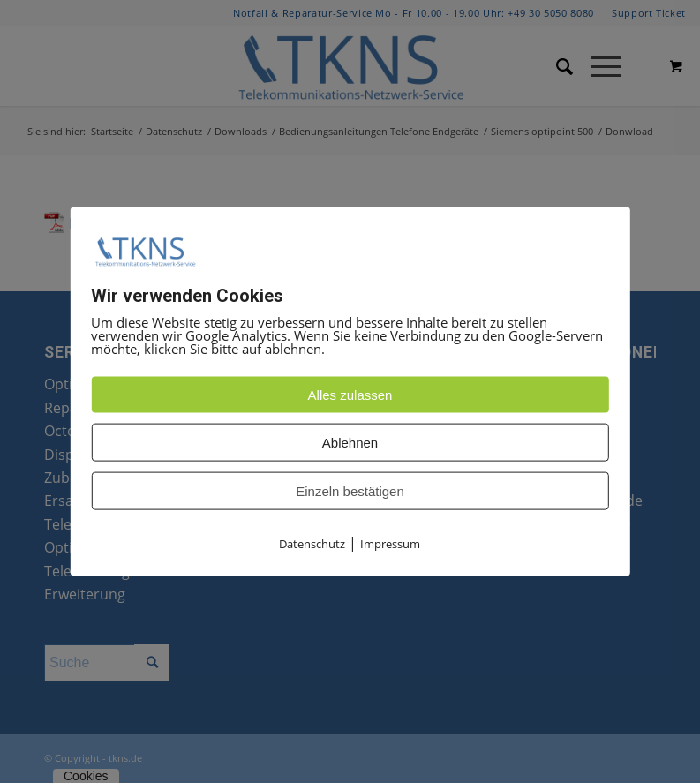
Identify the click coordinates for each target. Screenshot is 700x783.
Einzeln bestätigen (350, 491)
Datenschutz (312, 544)
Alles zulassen (350, 395)
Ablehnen (350, 443)
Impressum (390, 544)
